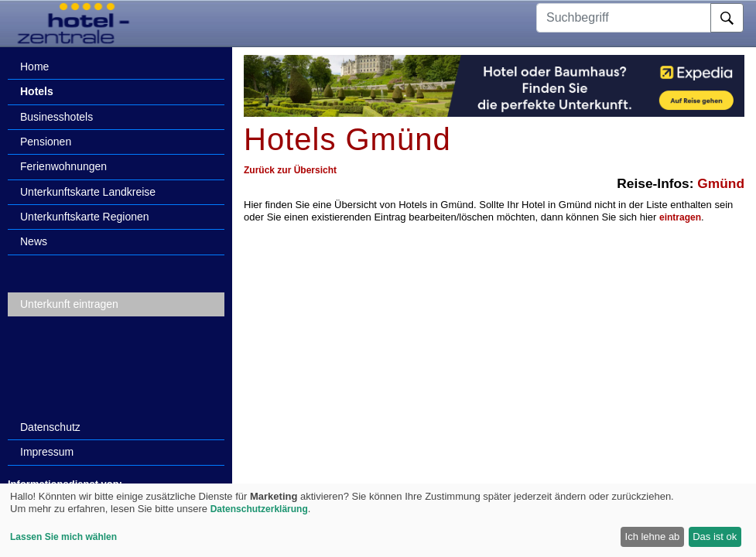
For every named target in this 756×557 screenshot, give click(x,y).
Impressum (47, 452)
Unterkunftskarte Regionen (85, 217)
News (34, 241)
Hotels (37, 91)
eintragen (680, 217)
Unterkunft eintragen (69, 304)
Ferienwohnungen (63, 166)
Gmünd (721, 183)
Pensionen (46, 142)
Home (34, 67)
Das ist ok (715, 536)
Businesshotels (56, 117)
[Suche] (727, 18)
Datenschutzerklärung (259, 509)
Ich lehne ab (653, 536)
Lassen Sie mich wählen (63, 537)
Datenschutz (50, 427)
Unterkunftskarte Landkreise (88, 192)
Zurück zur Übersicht (290, 170)
